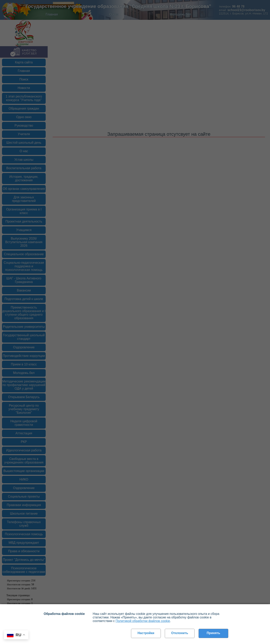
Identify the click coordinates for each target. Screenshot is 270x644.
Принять (213, 633)
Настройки (146, 633)
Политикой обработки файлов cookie (143, 621)
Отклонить (180, 633)
